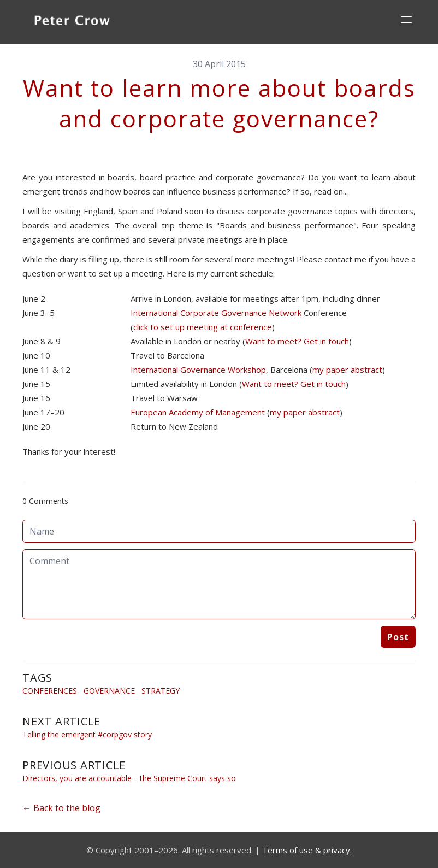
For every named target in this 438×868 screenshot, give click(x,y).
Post (398, 637)
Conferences (50, 691)
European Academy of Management (198, 412)
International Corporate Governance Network (216, 313)
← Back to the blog (61, 808)
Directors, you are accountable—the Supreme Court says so (129, 778)
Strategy (161, 691)
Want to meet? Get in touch (297, 341)
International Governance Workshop (198, 370)
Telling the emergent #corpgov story (87, 734)
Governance (109, 691)
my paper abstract (347, 370)
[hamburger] (406, 20)
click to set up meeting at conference (203, 327)
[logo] (72, 22)
